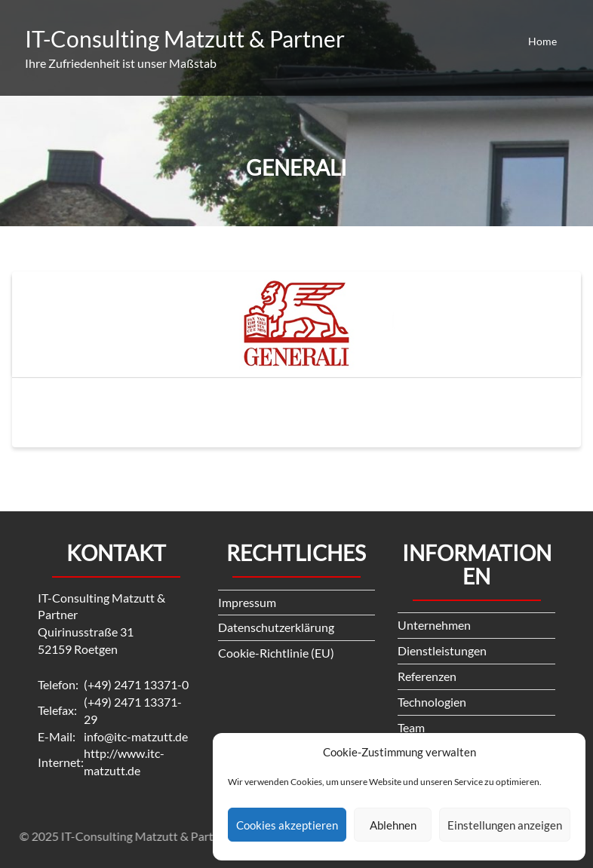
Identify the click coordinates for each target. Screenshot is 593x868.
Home (542, 41)
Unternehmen (434, 625)
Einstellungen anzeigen (505, 825)
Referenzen (427, 676)
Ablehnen (393, 825)
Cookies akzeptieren (287, 825)
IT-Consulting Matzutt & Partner (185, 38)
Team (411, 727)
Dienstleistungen (442, 650)
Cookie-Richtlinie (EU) (276, 653)
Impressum (247, 602)
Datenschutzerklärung (276, 627)
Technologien (432, 702)
